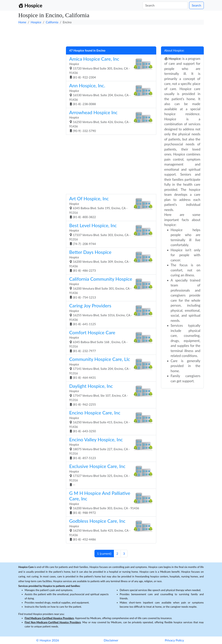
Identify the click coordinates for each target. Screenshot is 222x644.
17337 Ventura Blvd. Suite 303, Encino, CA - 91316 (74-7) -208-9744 (110, 234)
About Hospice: (174, 50)
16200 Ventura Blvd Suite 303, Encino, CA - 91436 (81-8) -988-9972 (110, 502)
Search (196, 5)
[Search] (165, 5)
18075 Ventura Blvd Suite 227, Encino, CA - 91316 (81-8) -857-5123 (110, 448)
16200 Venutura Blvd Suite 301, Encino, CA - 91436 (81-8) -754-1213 (110, 288)
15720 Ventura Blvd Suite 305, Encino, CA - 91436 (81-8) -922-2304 (110, 68)
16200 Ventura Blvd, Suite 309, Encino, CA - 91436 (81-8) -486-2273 (110, 261)
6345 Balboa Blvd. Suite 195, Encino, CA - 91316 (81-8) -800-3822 (110, 207)
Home (22, 22)
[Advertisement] (111, 35)
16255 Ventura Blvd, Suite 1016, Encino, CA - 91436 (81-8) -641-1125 (110, 314)
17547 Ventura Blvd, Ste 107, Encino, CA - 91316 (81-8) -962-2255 (110, 395)
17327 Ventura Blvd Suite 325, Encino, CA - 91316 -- (110, 475)
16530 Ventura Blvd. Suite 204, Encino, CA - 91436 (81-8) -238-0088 (110, 94)
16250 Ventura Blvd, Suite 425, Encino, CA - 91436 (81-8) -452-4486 (110, 530)
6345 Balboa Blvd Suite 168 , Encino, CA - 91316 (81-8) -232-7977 (110, 341)
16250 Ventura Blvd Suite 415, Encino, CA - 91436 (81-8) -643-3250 (110, 421)
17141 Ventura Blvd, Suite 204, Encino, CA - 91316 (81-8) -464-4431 (110, 368)
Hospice (36, 22)
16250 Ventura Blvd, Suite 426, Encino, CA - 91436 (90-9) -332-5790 (110, 121)
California (52, 22)
